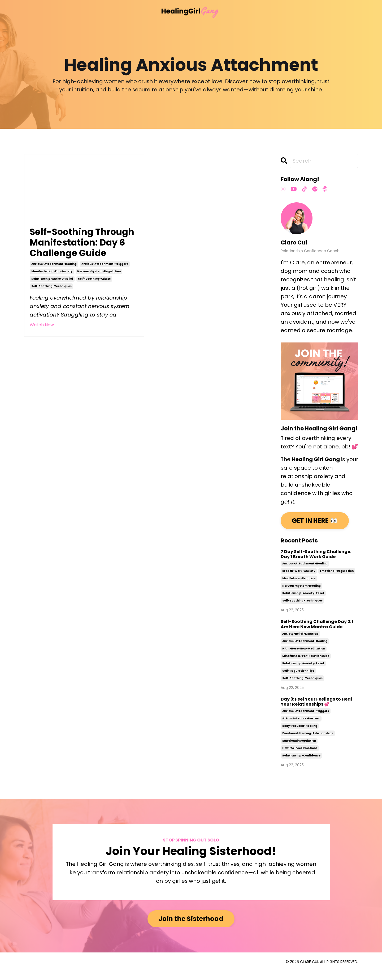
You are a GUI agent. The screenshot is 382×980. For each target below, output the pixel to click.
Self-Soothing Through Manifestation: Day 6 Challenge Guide (80, 258)
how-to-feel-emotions (300, 757)
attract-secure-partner (301, 727)
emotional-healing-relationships (308, 742)
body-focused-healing (300, 735)
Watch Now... (43, 347)
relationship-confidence (301, 764)
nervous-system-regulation (99, 294)
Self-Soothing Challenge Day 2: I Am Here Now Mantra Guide (317, 633)
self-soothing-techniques (51, 309)
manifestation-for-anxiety (52, 294)
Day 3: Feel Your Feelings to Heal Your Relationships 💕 (316, 710)
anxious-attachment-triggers (105, 286)
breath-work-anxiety (299, 580)
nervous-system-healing (301, 595)
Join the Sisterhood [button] (191, 928)
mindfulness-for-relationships (306, 665)
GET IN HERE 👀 (315, 529)
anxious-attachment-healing (54, 286)
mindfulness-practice (299, 587)
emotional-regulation (337, 580)
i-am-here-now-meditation (304, 657)
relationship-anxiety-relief (52, 301)
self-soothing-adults (94, 301)
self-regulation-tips (298, 680)
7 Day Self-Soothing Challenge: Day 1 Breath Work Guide (316, 563)
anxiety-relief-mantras (300, 642)
